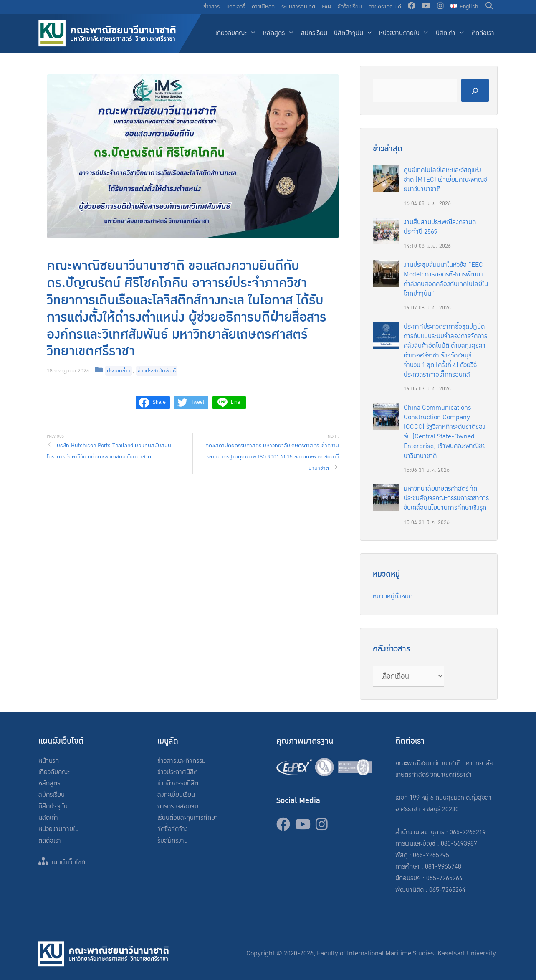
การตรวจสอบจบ (178, 807)
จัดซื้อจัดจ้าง (173, 829)
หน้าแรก (49, 761)
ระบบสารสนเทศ (298, 7)
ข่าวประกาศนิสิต (177, 772)
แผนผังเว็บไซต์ (62, 862)
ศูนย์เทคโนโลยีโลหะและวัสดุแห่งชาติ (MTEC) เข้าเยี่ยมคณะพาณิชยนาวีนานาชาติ (445, 180)
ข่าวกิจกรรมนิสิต (178, 784)
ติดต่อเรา (483, 33)
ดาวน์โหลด (263, 7)
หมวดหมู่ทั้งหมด (393, 596)
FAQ (326, 7)
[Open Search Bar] (489, 7)
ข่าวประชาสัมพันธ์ (157, 371)
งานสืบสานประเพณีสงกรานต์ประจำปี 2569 (440, 227)
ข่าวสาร (211, 7)
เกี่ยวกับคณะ (238, 34)
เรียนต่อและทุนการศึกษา (188, 818)
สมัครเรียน (314, 33)
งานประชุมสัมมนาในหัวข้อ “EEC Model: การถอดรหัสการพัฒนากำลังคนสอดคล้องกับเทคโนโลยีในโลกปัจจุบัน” (446, 279)
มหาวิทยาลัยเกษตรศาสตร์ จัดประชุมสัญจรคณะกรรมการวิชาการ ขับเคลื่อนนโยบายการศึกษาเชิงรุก (446, 498)
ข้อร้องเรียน (350, 7)
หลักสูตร (280, 34)
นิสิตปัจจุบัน (355, 34)
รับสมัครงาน (173, 841)
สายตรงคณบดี (385, 7)
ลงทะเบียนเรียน (176, 795)
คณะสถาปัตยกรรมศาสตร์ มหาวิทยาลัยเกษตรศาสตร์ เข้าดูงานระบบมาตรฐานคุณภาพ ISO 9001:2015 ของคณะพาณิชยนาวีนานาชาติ (272, 457)
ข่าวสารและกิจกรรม (182, 761)
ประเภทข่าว (119, 371)
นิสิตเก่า (452, 34)
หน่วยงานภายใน (406, 34)
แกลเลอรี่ (236, 7)
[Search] (475, 90)
